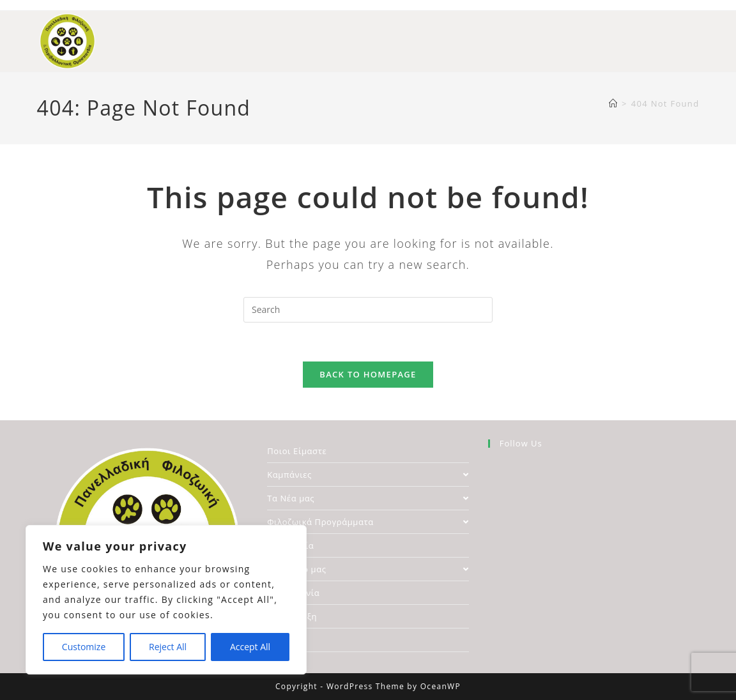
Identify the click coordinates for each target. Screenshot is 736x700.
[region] (166, 600)
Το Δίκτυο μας (368, 569)
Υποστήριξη (292, 616)
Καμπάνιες (368, 475)
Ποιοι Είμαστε (297, 451)
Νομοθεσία (290, 545)
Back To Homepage (368, 374)
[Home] (613, 103)
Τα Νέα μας (368, 498)
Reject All (168, 647)
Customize (84, 647)
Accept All (250, 647)
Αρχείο (281, 640)
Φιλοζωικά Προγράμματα (368, 522)
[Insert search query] (368, 310)
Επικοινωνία (293, 593)
